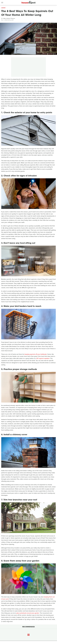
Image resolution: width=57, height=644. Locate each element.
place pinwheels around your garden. (28, 613)
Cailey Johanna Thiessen (9, 18)
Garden (3, 8)
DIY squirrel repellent (43, 358)
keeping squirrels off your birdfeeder (36, 354)
